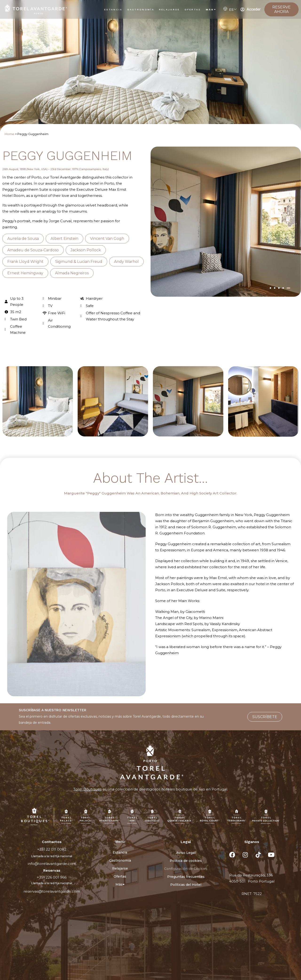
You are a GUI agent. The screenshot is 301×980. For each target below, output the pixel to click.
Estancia (113, 10)
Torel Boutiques (87, 789)
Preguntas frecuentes (186, 877)
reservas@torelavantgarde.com (52, 891)
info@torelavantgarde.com (52, 864)
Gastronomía (141, 10)
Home (10, 134)
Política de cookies (186, 861)
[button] (270, 288)
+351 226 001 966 (52, 877)
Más (211, 10)
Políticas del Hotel (186, 885)
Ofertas (193, 10)
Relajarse (169, 10)
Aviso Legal (186, 853)
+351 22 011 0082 (52, 849)
